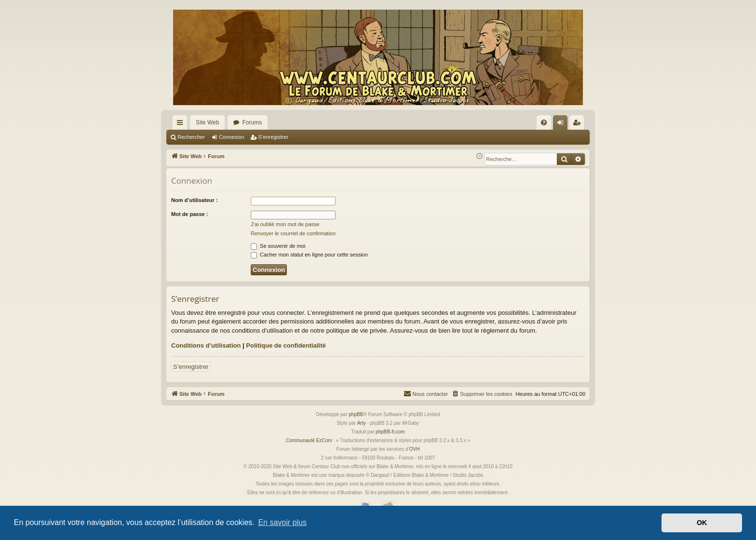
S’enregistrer (273, 137)
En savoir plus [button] (282, 522)
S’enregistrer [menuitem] (579, 124)
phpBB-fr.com (390, 432)
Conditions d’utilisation (206, 345)
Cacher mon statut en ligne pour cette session (309, 255)
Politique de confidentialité (286, 345)
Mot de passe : (189, 214)
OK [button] (702, 523)
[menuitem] (544, 122)
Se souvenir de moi (278, 246)
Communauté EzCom (309, 440)
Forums (252, 122)
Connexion (232, 137)
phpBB (356, 414)
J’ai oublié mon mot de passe (285, 224)
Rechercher (191, 137)
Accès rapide (182, 124)
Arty (362, 423)
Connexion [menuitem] (562, 124)
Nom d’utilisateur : (195, 200)
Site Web (207, 122)
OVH (415, 449)
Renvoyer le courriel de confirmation (293, 233)
